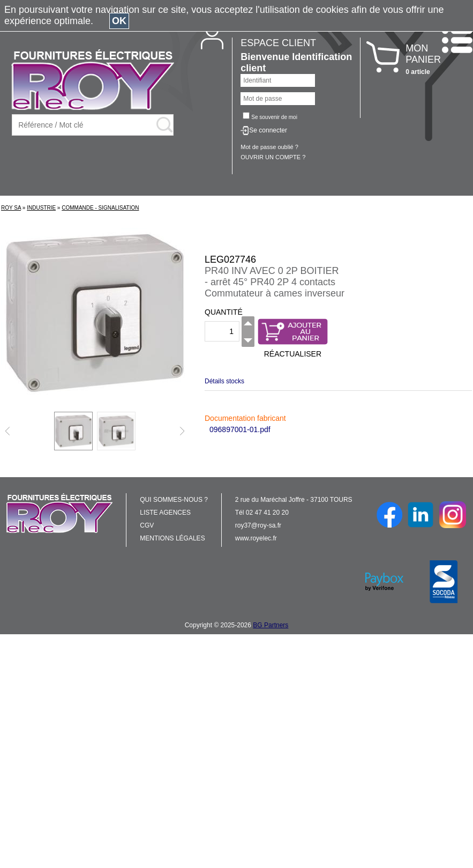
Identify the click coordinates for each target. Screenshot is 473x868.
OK (119, 21)
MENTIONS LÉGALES (172, 538)
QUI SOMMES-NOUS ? (174, 500)
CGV (147, 525)
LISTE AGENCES (165, 513)
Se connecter (268, 130)
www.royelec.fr (256, 538)
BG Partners (271, 625)
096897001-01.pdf (240, 429)
